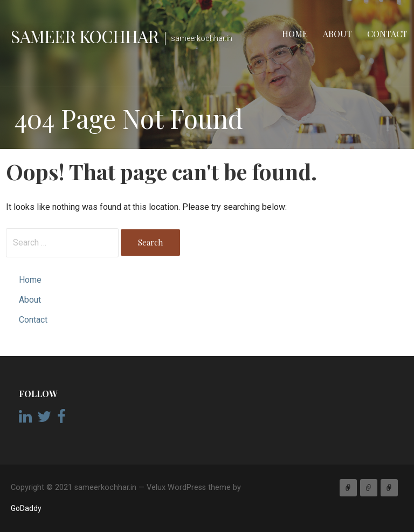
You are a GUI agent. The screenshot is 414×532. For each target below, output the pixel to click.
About (337, 34)
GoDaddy (26, 508)
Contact (387, 34)
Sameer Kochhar (85, 36)
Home (295, 34)
